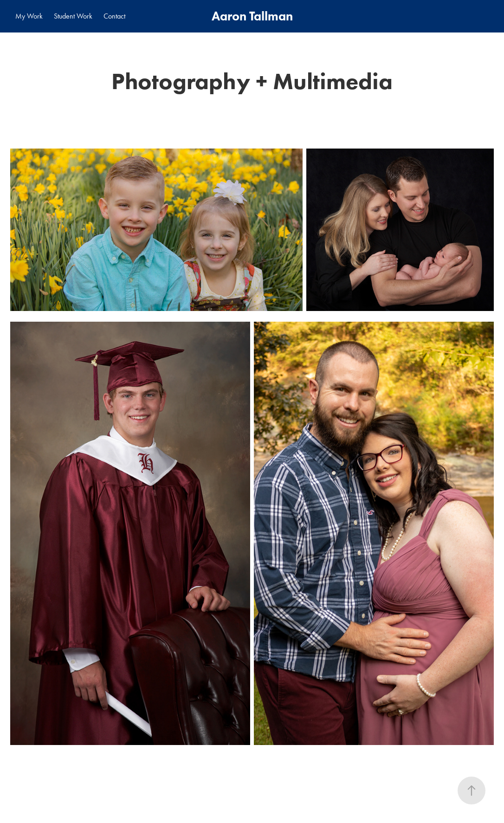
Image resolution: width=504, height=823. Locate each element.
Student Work (73, 16)
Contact (114, 16)
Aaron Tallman (252, 16)
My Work (29, 16)
